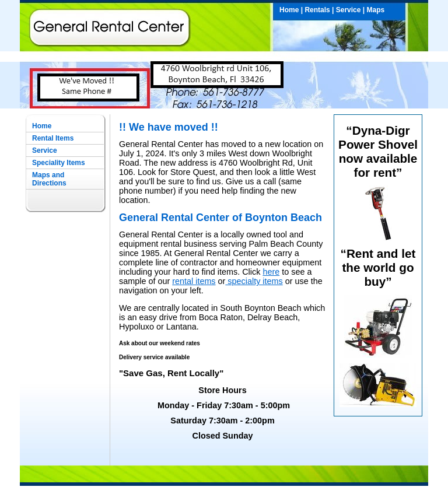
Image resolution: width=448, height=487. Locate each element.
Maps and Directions (49, 179)
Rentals (317, 10)
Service (349, 10)
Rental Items (53, 138)
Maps (376, 10)
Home (289, 10)
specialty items (254, 281)
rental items (194, 281)
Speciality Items (59, 163)
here (271, 272)
